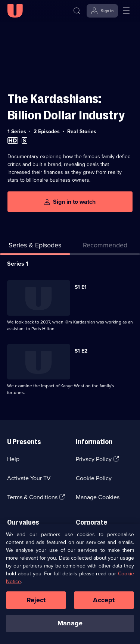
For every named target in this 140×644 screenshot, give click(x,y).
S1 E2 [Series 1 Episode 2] (81, 351)
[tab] (105, 247)
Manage (70, 629)
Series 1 (18, 264)
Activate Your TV (29, 478)
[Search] (77, 11)
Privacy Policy (94, 459)
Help (13, 459)
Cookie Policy (94, 478)
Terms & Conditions (32, 497)
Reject (36, 606)
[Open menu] (126, 11)
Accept (104, 606)
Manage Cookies (98, 497)
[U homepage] (15, 11)
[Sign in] (102, 11)
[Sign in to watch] (70, 202)
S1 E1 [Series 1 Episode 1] (81, 287)
